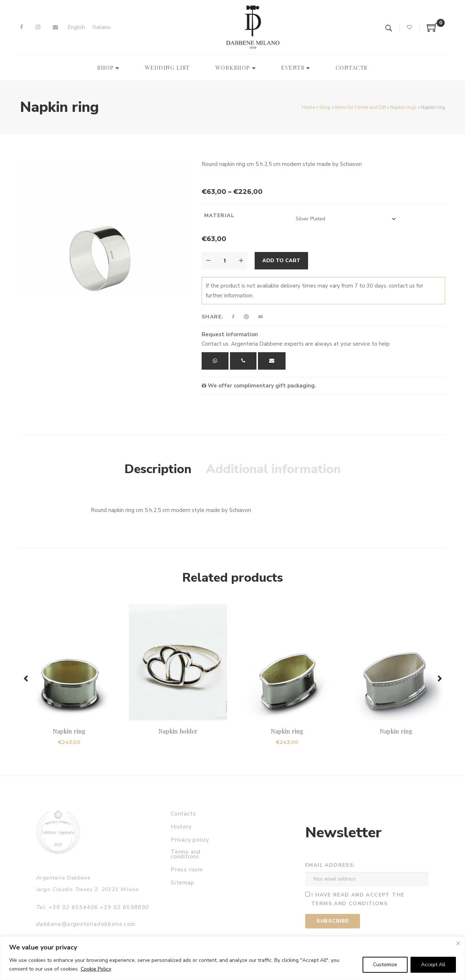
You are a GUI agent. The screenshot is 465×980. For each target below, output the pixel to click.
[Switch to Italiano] (102, 27)
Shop (325, 107)
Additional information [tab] (273, 469)
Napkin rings (403, 107)
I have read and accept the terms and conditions (358, 899)
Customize (385, 965)
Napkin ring (69, 731)
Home (308, 107)
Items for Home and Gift (360, 107)
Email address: (330, 865)
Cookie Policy (96, 969)
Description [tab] (158, 469)
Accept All (433, 965)
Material (219, 215)
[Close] (458, 943)
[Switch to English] (76, 27)
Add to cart (281, 261)
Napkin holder (178, 731)
